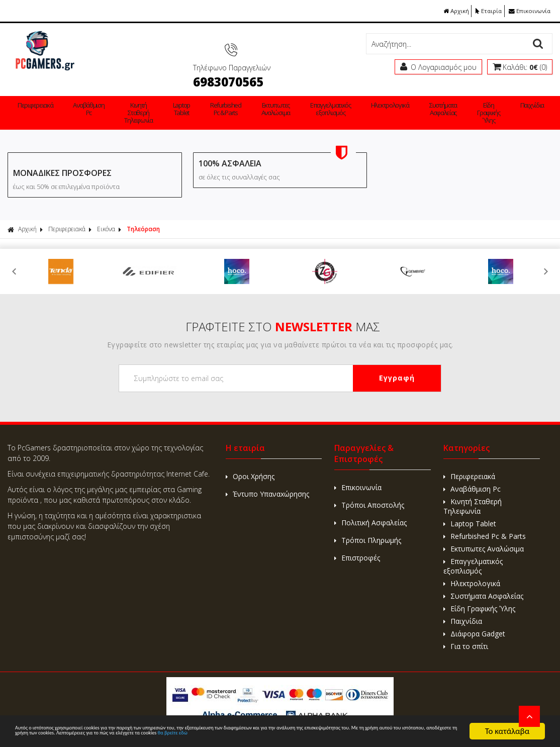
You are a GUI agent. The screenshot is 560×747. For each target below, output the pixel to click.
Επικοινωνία (529, 11)
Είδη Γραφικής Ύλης (416, 98)
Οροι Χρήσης (250, 459)
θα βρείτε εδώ (137, 736)
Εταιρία (486, 11)
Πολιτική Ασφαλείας (370, 505)
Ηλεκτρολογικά (331, 90)
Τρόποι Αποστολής (369, 488)
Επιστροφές (357, 541)
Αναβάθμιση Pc (77, 94)
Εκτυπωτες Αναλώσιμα (227, 94)
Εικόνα (106, 212)
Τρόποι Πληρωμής (368, 523)
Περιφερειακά (32, 90)
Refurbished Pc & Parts (187, 94)
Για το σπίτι (514, 98)
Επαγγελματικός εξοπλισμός (276, 94)
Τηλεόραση (143, 212)
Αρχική (450, 11)
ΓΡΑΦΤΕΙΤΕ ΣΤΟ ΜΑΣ (283, 309)
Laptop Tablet (153, 94)
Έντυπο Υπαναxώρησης (267, 477)
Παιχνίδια (451, 90)
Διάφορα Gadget (486, 94)
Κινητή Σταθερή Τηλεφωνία (119, 98)
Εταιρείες (543, 90)
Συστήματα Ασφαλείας (378, 94)
